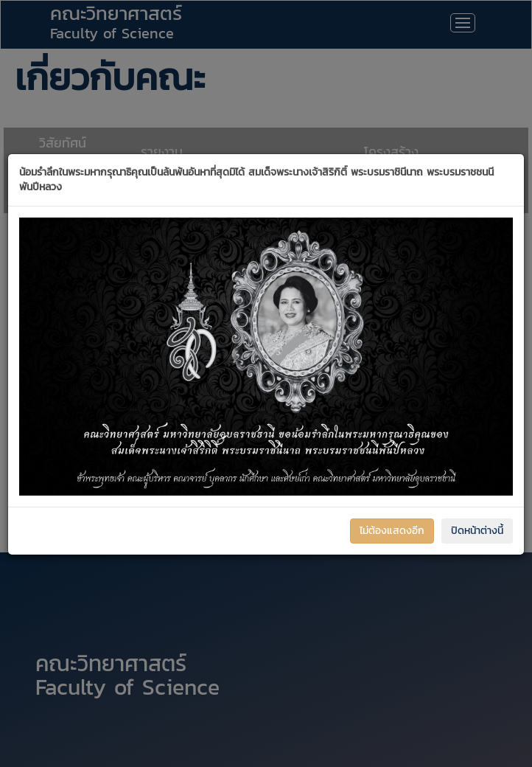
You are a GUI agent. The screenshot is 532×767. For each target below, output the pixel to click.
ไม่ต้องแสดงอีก (392, 531)
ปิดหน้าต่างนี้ (477, 531)
